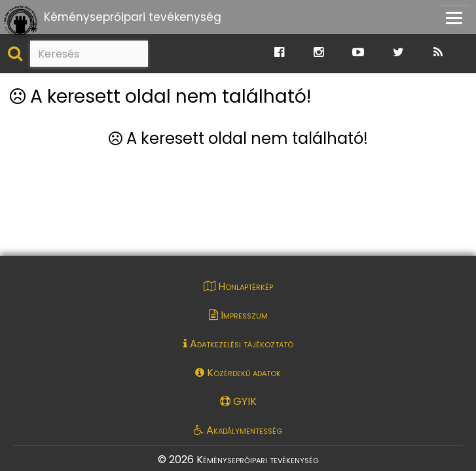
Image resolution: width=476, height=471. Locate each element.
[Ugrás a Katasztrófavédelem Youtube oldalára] (358, 53)
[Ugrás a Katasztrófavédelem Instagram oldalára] (319, 53)
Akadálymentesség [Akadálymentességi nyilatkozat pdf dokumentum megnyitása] (238, 430)
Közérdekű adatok (238, 373)
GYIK (238, 401)
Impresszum (238, 315)
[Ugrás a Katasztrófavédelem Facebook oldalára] (279, 53)
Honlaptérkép (238, 286)
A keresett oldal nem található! (160, 97)
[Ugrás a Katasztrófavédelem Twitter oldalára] (398, 53)
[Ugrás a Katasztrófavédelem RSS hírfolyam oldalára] (438, 53)
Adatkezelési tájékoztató (238, 344)
